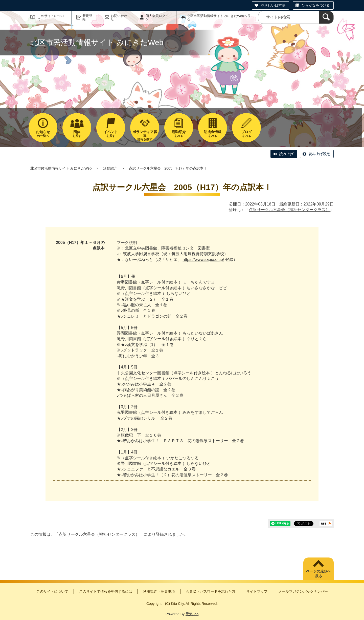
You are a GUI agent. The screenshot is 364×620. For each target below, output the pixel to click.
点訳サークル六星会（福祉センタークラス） (289, 210)
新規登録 (87, 17)
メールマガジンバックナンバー (303, 591)
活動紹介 (110, 168)
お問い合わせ (119, 17)
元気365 (192, 614)
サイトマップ (257, 591)
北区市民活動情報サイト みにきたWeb (61, 168)
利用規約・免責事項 (159, 591)
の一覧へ (43, 134)
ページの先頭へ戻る (318, 574)
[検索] (326, 17)
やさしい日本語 (273, 5)
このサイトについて (51, 17)
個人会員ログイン (157, 17)
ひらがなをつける (316, 5)
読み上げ (286, 154)
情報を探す (145, 136)
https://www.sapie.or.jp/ (203, 260)
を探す (77, 134)
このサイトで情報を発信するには (106, 591)
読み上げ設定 (319, 154)
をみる (179, 134)
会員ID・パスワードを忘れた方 (211, 591)
